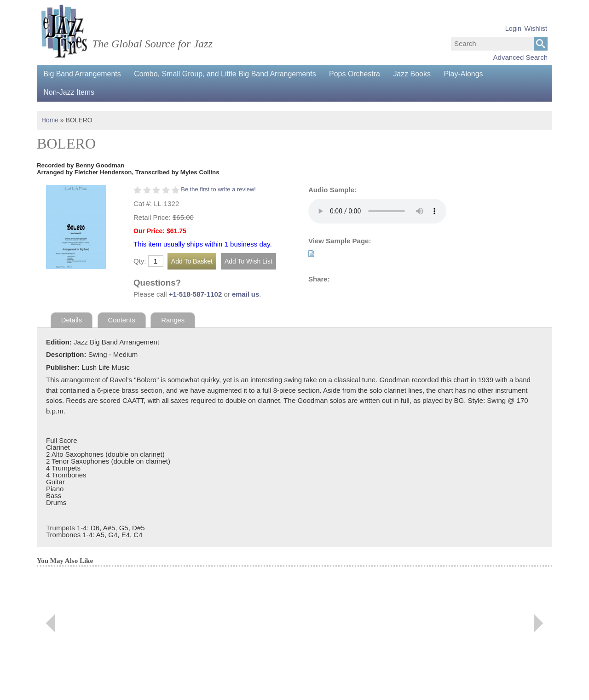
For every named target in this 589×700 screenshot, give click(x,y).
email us (246, 294)
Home (50, 120)
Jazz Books (416, 74)
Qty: (140, 261)
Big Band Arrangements (83, 74)
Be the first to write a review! (219, 189)
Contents (122, 320)
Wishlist (536, 29)
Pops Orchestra (357, 74)
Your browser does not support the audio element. (377, 211)
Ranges (174, 320)
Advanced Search (520, 57)
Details (72, 320)
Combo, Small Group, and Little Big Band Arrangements (227, 74)
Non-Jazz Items (69, 92)
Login (513, 29)
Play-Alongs (468, 74)
